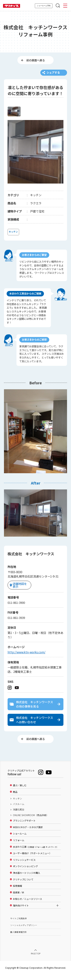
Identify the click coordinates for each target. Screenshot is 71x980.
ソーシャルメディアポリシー (24, 930)
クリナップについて (23, 885)
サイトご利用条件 (19, 924)
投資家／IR (18, 898)
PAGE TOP (36, 959)
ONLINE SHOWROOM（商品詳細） (31, 820)
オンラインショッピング (25, 872)
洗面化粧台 (19, 815)
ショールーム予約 (44, 6)
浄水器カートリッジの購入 (27, 878)
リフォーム (19, 845)
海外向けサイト (21, 911)
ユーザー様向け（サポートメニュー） (32, 858)
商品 (15, 797)
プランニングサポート (24, 826)
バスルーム (19, 809)
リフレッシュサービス (24, 865)
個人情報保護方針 (19, 937)
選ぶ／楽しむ (20, 791)
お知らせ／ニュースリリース (27, 904)
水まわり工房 (35, 852)
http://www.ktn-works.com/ (27, 655)
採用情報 (17, 891)
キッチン (17, 804)
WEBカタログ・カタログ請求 (28, 832)
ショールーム (20, 839)
